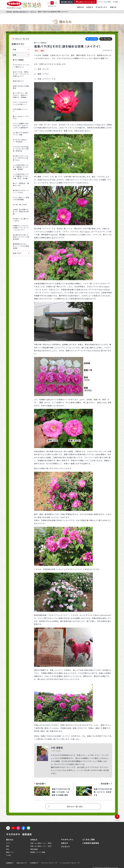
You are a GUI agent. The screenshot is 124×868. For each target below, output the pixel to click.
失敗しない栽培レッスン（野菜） (41, 843)
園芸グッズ (10, 852)
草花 (36, 51)
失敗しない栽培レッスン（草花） (41, 846)
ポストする (107, 39)
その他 (8, 855)
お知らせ (65, 843)
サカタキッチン (67, 839)
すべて (8, 843)
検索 (116, 2)
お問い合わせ (68, 2)
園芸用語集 (34, 849)
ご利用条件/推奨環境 (91, 843)
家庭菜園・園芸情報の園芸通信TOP (17, 12)
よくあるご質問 (106, 2)
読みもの (33, 12)
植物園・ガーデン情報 (38, 852)
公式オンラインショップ (87, 2)
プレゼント (65, 846)
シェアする (93, 39)
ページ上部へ (117, 820)
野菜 (8, 846)
